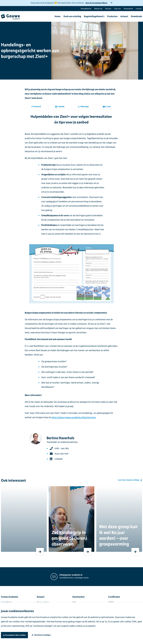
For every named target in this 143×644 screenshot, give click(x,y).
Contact (139, 9)
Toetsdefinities (86, 9)
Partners (108, 9)
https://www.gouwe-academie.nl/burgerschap (74, 417)
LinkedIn (60, 107)
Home (58, 16)
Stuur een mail (61, 454)
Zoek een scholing (72, 16)
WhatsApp (83, 107)
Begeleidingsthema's (94, 16)
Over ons (117, 9)
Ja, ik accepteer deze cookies (14, 635)
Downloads (136, 16)
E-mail (107, 107)
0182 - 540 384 (62, 448)
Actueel (124, 16)
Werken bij (98, 9)
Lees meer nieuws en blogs (129, 480)
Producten (112, 16)
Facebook (36, 107)
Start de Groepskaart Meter (96, 3)
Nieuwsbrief (128, 9)
